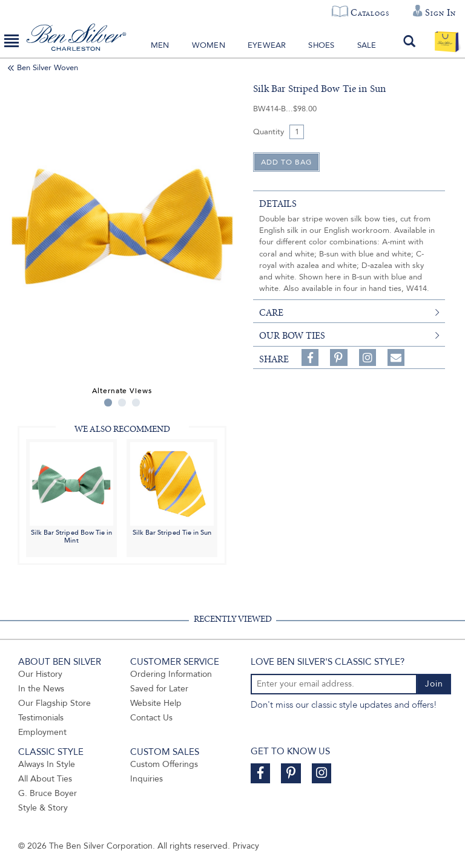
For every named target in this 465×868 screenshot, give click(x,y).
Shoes (321, 45)
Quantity (269, 132)
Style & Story (43, 808)
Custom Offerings (164, 764)
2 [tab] (122, 403)
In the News (41, 689)
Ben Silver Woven (48, 68)
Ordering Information (171, 674)
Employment (42, 732)
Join (434, 684)
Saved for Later (159, 689)
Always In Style (47, 764)
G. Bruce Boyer (48, 793)
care (271, 313)
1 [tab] (108, 403)
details (278, 204)
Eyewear (267, 45)
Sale (367, 45)
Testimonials (41, 718)
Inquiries (147, 779)
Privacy (246, 846)
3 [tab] (136, 403)
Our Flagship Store (54, 703)
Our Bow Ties (292, 336)
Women (209, 45)
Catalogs (370, 13)
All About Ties (45, 779)
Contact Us (151, 718)
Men (160, 45)
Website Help (156, 703)
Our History (40, 674)
